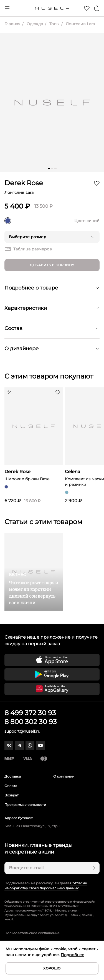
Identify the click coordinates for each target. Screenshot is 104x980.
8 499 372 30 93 (30, 713)
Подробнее (73, 955)
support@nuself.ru (22, 731)
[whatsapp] (30, 745)
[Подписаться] (92, 868)
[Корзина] (97, 8)
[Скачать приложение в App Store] (52, 660)
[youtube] (40, 745)
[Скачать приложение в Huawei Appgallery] (52, 689)
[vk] (9, 745)
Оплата (11, 786)
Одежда (34, 24)
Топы (54, 24)
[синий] (8, 221)
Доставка (13, 776)
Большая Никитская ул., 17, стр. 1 (32, 826)
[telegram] (19, 745)
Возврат (12, 795)
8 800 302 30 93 (31, 722)
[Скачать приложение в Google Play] (52, 674)
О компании (64, 776)
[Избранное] (87, 8)
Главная (12, 24)
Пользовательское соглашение (32, 933)
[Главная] (52, 8)
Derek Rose (24, 183)
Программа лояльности (25, 805)
